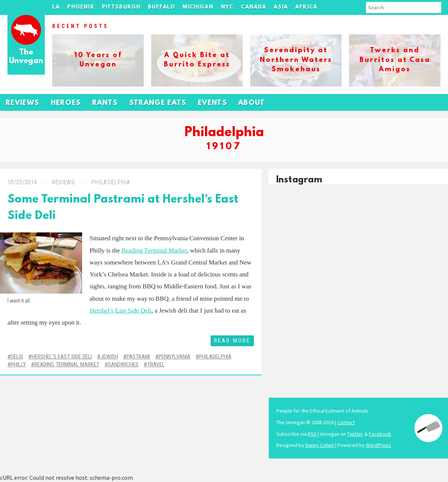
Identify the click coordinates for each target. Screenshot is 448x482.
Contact (346, 422)
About (252, 103)
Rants (105, 103)
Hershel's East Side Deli (62, 357)
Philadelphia (110, 182)
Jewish (109, 357)
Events (212, 103)
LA (56, 7)
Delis (17, 357)
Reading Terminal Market (154, 251)
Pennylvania (175, 357)
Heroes (66, 103)
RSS (312, 434)
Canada (253, 7)
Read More (232, 341)
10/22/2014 (22, 182)
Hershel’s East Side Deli (121, 311)
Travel (156, 364)
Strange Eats (158, 103)
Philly (18, 364)
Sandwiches (123, 364)
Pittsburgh (121, 7)
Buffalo (161, 7)
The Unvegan (26, 57)
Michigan (198, 7)
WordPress (378, 445)
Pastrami (138, 357)
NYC (227, 7)
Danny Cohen (320, 445)
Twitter (355, 434)
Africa (306, 7)
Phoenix (81, 7)
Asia (281, 7)
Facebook (380, 434)
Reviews (23, 103)
